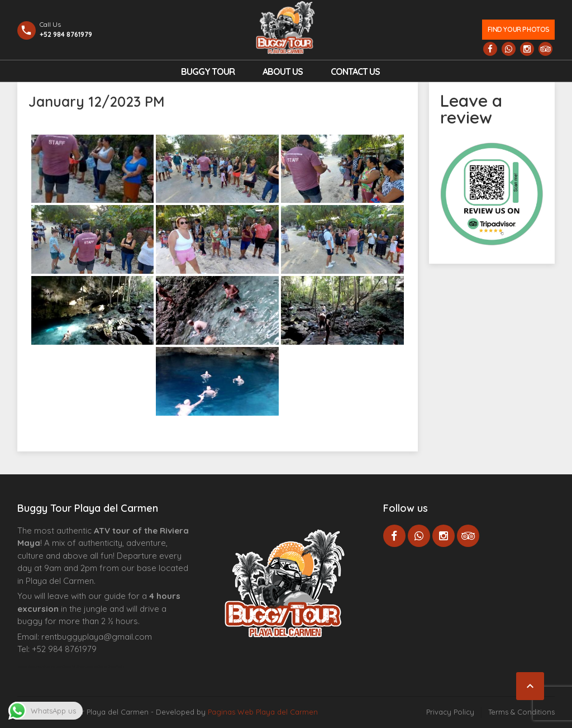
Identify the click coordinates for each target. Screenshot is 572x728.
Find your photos (519, 29)
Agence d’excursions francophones (40, 667)
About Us (283, 72)
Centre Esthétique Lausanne (80, 667)
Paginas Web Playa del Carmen (263, 712)
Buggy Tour (208, 72)
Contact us (355, 72)
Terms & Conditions (521, 712)
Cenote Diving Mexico (111, 667)
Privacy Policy (450, 712)
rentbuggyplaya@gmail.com (97, 637)
